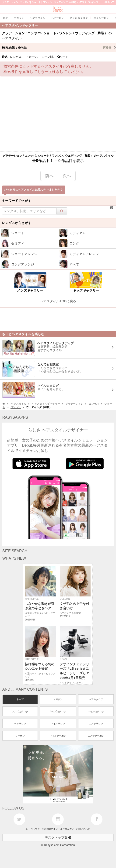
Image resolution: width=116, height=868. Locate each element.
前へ (49, 176)
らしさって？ (33, 829)
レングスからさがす (17, 223)
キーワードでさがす (17, 201)
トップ (20, 699)
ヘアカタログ (96, 699)
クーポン (20, 736)
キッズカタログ (58, 711)
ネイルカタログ (96, 711)
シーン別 (48, 57)
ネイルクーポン (58, 736)
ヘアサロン (20, 724)
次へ (67, 176)
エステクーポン (96, 736)
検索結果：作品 (59, 48)
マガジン (58, 699)
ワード (64, 57)
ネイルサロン (58, 724)
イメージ (32, 57)
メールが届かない (65, 829)
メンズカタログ (20, 711)
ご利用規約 (48, 829)
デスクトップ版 (58, 837)
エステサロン (96, 724)
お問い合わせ (83, 829)
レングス (16, 57)
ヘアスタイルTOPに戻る (58, 301)
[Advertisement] (58, 119)
